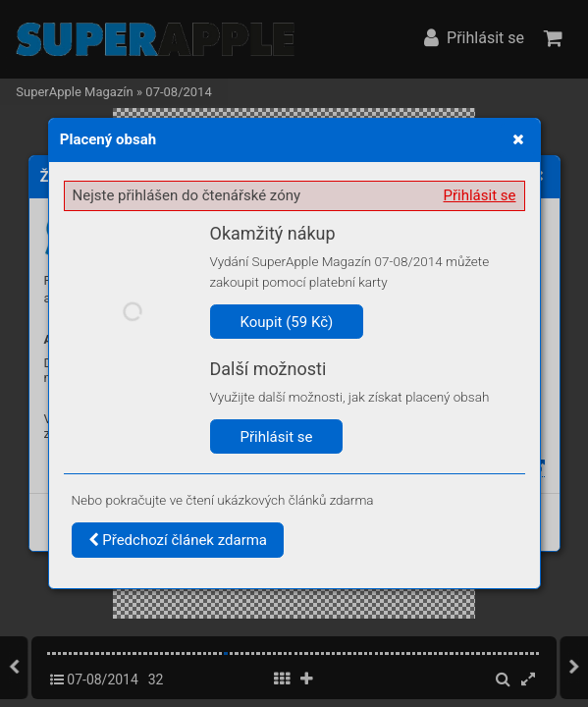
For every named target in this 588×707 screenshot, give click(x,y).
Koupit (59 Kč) (287, 322)
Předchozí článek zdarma (178, 540)
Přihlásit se (480, 195)
